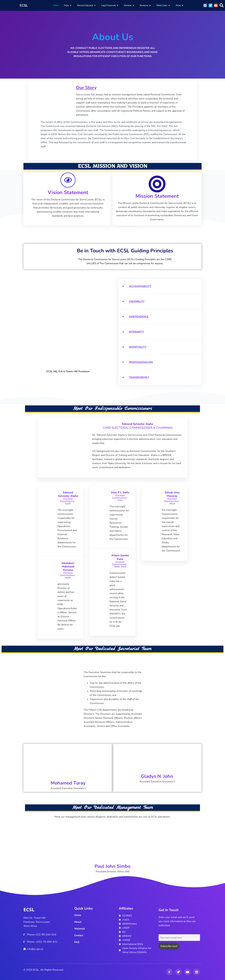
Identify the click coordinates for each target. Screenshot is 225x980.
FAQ (77, 942)
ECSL (29, 909)
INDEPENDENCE (139, 317)
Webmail (80, 929)
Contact (79, 935)
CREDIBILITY (137, 301)
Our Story (87, 87)
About (78, 922)
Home (78, 915)
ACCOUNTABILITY (140, 286)
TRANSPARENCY (139, 377)
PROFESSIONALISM (141, 362)
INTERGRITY (136, 332)
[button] (221, 5)
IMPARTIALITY (138, 347)
